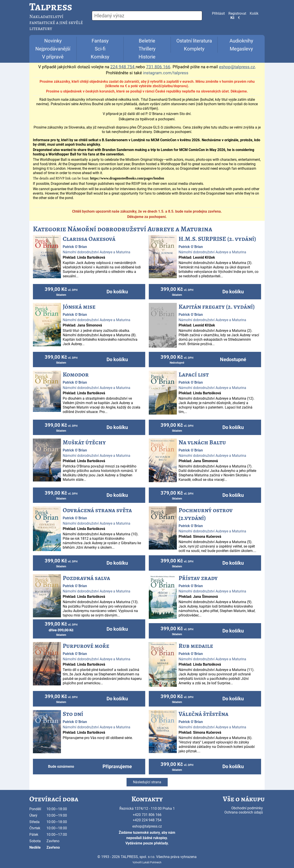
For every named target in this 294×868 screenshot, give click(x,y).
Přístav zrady (198, 578)
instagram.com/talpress (166, 73)
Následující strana (147, 782)
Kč (232, 18)
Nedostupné (233, 359)
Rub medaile (196, 646)
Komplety (194, 49)
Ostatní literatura (194, 41)
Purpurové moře (86, 646)
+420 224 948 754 (147, 820)
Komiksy (100, 57)
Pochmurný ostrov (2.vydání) (206, 514)
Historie (147, 57)
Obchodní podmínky (247, 808)
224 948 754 (122, 67)
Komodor (76, 375)
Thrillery (147, 49)
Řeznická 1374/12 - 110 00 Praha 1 (147, 809)
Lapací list (194, 375)
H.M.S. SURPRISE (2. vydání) (217, 239)
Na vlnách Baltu (202, 442)
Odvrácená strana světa (97, 510)
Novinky (53, 41)
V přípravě (53, 57)
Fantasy (100, 41)
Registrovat (237, 13)
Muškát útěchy (84, 442)
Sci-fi (100, 49)
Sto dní (73, 714)
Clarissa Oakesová (89, 239)
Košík (254, 13)
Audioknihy (241, 41)
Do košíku (117, 292)
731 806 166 (158, 67)
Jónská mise (79, 307)
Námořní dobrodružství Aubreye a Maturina (97, 252)
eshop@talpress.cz (147, 826)
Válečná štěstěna (203, 714)
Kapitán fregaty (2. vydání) (217, 307)
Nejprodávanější (53, 49)
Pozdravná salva (86, 578)
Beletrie (147, 41)
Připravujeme (117, 766)
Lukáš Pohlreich (152, 862)
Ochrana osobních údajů (244, 812)
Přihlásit (218, 13)
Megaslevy (241, 49)
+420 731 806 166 (147, 815)
